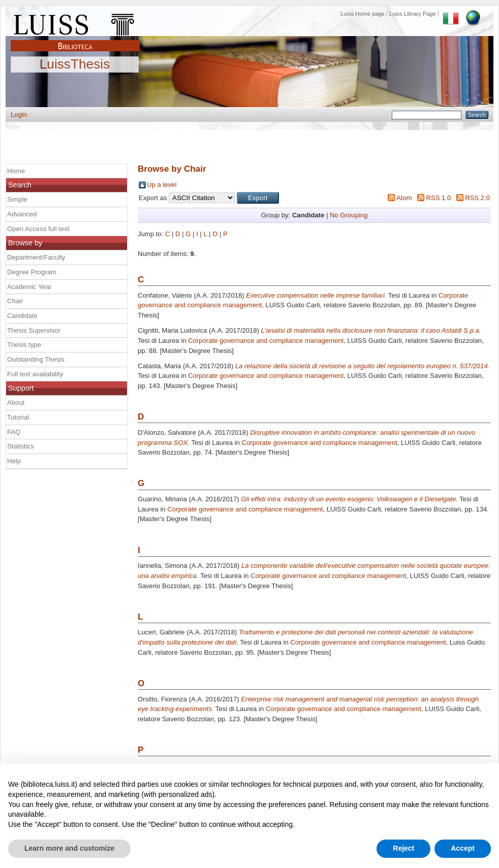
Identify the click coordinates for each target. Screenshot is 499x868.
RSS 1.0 (438, 198)
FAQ (14, 432)
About (16, 403)
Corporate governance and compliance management (266, 341)
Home (16, 171)
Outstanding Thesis (36, 359)
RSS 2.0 (477, 198)
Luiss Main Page (75, 22)
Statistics (20, 446)
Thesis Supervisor (34, 330)
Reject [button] (403, 848)
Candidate (22, 316)
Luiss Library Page (413, 14)
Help (14, 461)
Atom (404, 198)
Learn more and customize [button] (69, 848)
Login (19, 115)
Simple (17, 199)
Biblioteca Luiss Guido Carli (75, 40)
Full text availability (35, 374)
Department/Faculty (36, 257)
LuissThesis (75, 65)
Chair (15, 301)
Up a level (162, 185)
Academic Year (29, 287)
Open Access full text (38, 229)
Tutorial (18, 417)
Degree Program (32, 272)
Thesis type (24, 345)
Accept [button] (463, 848)
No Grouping (349, 215)
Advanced (22, 214)
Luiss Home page (363, 14)
